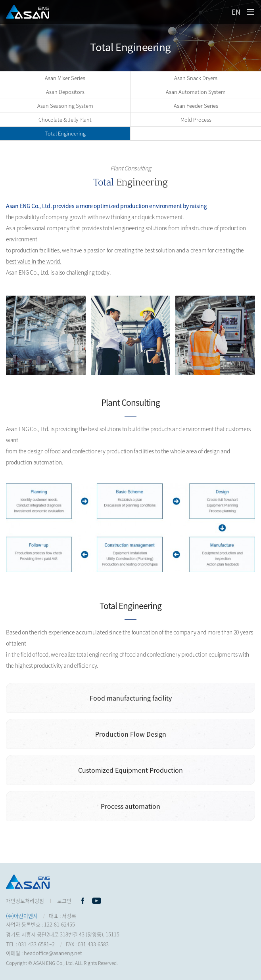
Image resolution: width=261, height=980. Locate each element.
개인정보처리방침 (25, 901)
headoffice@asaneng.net (53, 953)
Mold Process (196, 119)
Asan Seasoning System (65, 106)
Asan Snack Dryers (196, 78)
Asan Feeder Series (196, 106)
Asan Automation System (196, 92)
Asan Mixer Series (65, 78)
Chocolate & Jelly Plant (65, 119)
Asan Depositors (65, 92)
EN (236, 12)
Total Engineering (65, 133)
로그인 (64, 901)
